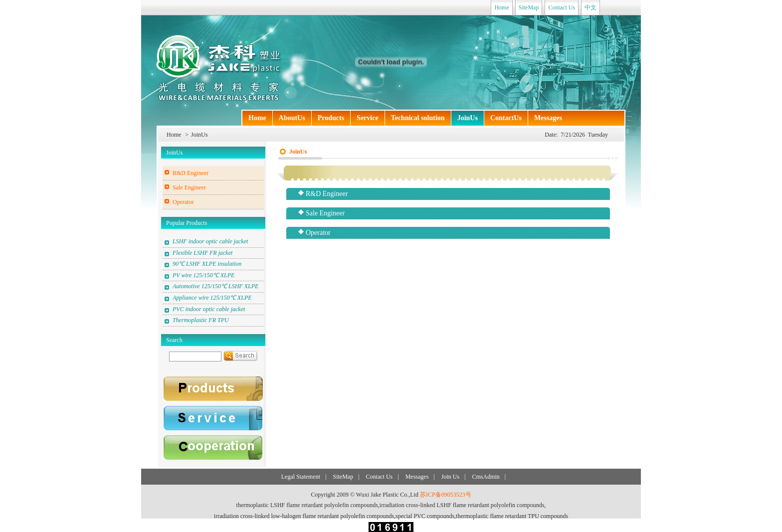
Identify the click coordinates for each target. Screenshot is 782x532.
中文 (590, 7)
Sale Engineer (189, 187)
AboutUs (292, 118)
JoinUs (468, 118)
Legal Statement (301, 477)
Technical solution (418, 118)
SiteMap (529, 7)
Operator (183, 202)
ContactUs (506, 118)
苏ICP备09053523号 (446, 495)
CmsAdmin (486, 477)
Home (501, 7)
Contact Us (562, 7)
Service (368, 118)
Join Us (450, 477)
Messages (548, 118)
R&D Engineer (191, 173)
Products (331, 118)
